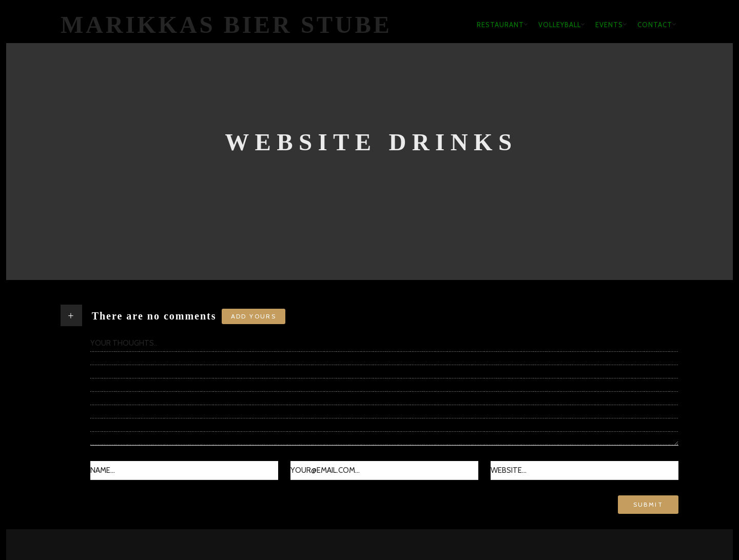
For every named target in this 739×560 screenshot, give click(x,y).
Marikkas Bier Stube (226, 25)
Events (609, 25)
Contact (655, 25)
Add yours (254, 316)
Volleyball (560, 25)
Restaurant (500, 25)
